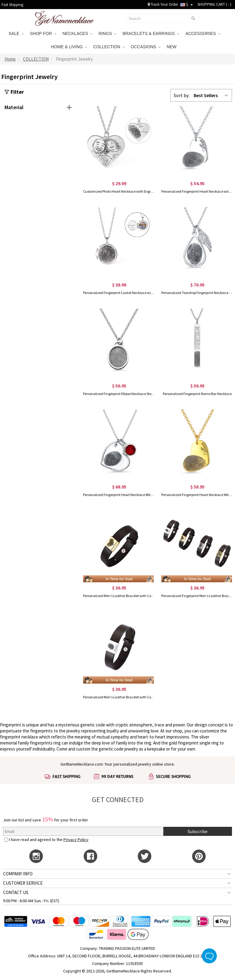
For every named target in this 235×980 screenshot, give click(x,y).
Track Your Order (163, 4)
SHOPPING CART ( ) (214, 4)
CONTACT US (16, 892)
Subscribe (198, 831)
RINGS (107, 33)
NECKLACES (77, 33)
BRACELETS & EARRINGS (151, 33)
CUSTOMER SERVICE (23, 883)
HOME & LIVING (69, 47)
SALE (16, 33)
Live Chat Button (209, 956)
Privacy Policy (76, 839)
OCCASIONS (146, 47)
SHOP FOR (43, 33)
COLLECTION (109, 47)
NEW (172, 47)
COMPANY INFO (18, 874)
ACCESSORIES (203, 33)
